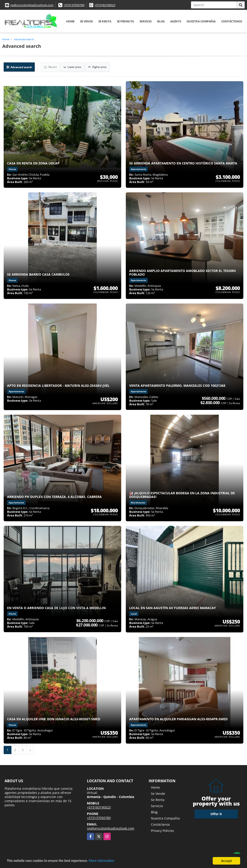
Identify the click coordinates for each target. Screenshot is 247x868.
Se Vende (86, 21)
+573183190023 (105, 5)
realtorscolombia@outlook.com (32, 5)
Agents (176, 21)
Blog (161, 21)
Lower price (73, 67)
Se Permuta (125, 21)
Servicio (146, 21)
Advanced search (24, 39)
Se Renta (105, 21)
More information (111, 861)
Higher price (98, 67)
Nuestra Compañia (201, 21)
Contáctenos (232, 21)
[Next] (30, 750)
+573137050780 (74, 5)
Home (70, 21)
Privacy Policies (162, 830)
